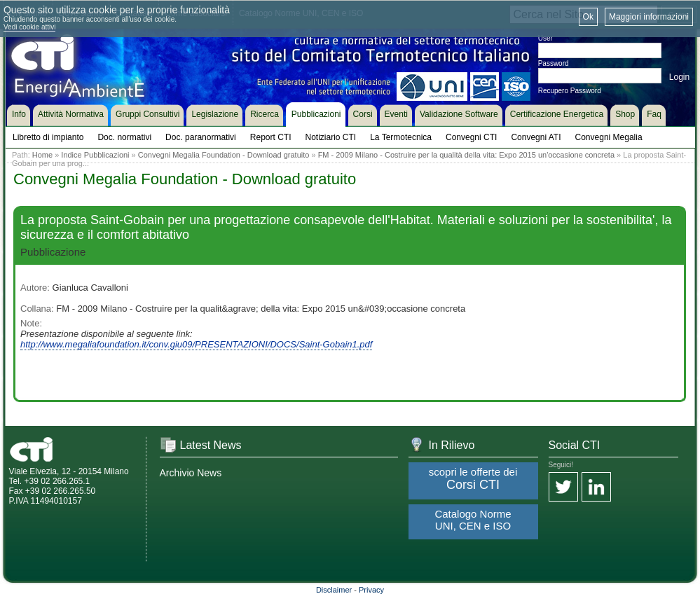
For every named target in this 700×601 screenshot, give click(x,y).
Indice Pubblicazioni (95, 155)
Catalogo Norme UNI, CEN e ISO (473, 520)
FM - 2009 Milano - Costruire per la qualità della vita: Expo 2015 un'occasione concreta (466, 155)
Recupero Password (570, 91)
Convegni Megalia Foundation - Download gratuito (224, 155)
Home (42, 155)
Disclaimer (334, 590)
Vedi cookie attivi (30, 27)
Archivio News (191, 473)
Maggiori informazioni (649, 17)
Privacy (371, 590)
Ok (588, 17)
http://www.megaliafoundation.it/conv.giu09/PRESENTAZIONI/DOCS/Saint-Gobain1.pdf (196, 344)
